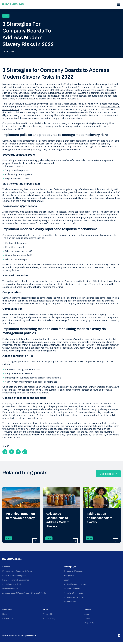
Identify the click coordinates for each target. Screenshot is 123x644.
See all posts (108, 474)
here (28, 429)
